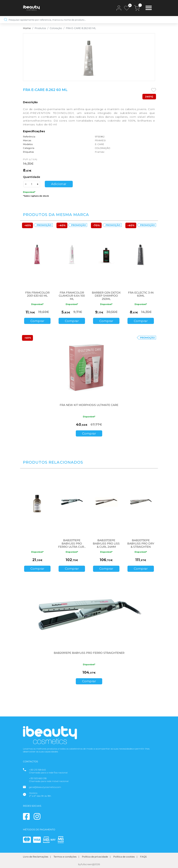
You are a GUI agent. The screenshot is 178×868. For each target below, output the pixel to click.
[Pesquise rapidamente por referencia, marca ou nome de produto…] (89, 20)
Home (27, 28)
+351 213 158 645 (37, 770)
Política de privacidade (95, 857)
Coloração (56, 28)
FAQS (143, 857)
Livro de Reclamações (36, 857)
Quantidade (32, 177)
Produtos (40, 28)
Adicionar (59, 184)
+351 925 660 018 (38, 778)
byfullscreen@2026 (89, 864)
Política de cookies (124, 857)
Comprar (37, 321)
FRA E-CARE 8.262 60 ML (81, 28)
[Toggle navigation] (149, 8)
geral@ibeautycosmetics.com (45, 787)
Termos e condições (65, 857)
